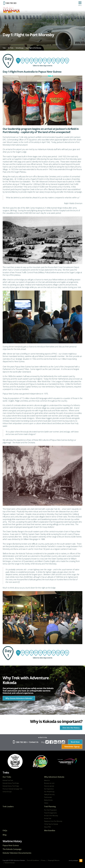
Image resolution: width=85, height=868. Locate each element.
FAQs (5, 831)
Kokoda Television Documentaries (17, 853)
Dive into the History (71, 728)
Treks (6, 772)
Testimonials (48, 797)
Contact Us (34, 742)
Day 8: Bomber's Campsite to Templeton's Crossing (45, 61)
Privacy (43, 860)
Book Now (75, 742)
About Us (47, 780)
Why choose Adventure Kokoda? (19, 698)
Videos (46, 803)
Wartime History (12, 841)
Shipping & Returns (54, 860)
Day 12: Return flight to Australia (67, 61)
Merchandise (50, 831)
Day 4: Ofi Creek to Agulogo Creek (31, 61)
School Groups (7, 792)
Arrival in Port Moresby (51, 816)
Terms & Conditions (33, 860)
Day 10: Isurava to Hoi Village (58, 61)
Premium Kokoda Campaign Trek (12, 789)
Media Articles (48, 800)
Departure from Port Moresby (53, 821)
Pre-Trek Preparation (50, 810)
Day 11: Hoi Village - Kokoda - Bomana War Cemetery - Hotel (62, 61)
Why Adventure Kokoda (54, 777)
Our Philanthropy (49, 792)
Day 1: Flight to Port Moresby (18, 61)
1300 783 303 (10, 3)
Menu (80, 4)
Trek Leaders (8, 807)
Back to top (42, 737)
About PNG (47, 827)
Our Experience (49, 789)
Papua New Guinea (11, 846)
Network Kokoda (10, 863)
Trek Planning (50, 807)
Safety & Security (49, 795)
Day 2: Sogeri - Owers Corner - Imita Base (23, 61)
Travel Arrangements (50, 813)
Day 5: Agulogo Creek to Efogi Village (36, 61)
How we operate (49, 786)
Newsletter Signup (72, 747)
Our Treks (7, 777)
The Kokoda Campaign (12, 849)
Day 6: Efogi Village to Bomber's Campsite (40, 61)
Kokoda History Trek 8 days (11, 783)
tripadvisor (15, 761)
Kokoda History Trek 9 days (11, 786)
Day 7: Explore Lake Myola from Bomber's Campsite (49, 61)
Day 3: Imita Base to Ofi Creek (27, 61)
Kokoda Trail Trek (8, 780)
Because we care (49, 783)
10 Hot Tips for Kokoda (51, 824)
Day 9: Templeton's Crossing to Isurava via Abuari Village (54, 61)
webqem (76, 860)
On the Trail (48, 818)
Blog (43, 742)
